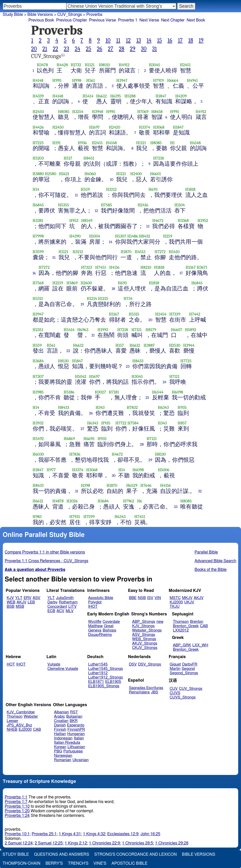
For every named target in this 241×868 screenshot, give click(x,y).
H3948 (98, 112)
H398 (86, 485)
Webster (31, 717)
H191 (56, 143)
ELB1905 (113, 682)
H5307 (121, 236)
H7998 (38, 236)
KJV (10, 598)
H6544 (158, 392)
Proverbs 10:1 (17, 834)
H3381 (38, 221)
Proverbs (94, 15)
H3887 (149, 345)
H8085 (64, 112)
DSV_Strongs (149, 664)
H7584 (133, 423)
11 (118, 40)
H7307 (38, 376)
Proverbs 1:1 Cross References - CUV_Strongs (47, 561)
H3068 (159, 127)
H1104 (180, 205)
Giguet (175, 664)
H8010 (105, 65)
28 (121, 49)
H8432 (144, 236)
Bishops (109, 630)
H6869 (69, 439)
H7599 (89, 517)
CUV (174, 689)
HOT (11, 664)
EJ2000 (25, 730)
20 (34, 49)
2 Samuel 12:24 (19, 843)
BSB (10, 607)
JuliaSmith (65, 598)
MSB (20, 607)
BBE (133, 598)
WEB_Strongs (144, 639)
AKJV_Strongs (145, 643)
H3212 (111, 189)
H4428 (62, 65)
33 (176, 507)
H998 (77, 80)
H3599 (38, 252)
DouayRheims (100, 635)
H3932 (38, 423)
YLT (19, 598)
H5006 (164, 470)
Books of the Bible (211, 570)
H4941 (192, 80)
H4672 (158, 221)
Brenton (197, 622)
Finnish (60, 730)
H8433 (138, 361)
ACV (60, 611)
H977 (51, 470)
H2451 (185, 65)
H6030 (38, 454)
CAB (204, 626)
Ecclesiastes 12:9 (123, 834)
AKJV (21, 602)
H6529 (132, 485)
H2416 (143, 205)
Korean (60, 747)
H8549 (87, 221)
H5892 (191, 330)
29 (133, 49)
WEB (11, 602)
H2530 (175, 345)
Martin (175, 669)
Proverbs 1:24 (17, 816)
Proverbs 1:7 (16, 802)
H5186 (69, 392)
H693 (153, 189)
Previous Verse (103, 20)
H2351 (38, 330)
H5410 (174, 252)
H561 (91, 80)
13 (139, 40)
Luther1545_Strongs (105, 669)
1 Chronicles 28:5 (137, 843)
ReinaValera (139, 692)
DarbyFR (190, 664)
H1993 (103, 330)
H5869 (72, 283)
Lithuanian (76, 747)
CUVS (175, 693)
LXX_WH (200, 645)
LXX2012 (181, 630)
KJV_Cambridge (21, 712)
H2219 (58, 283)
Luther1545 (98, 664)
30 (144, 49)
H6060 (90, 174)
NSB (142, 598)
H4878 (58, 501)
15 (159, 40)
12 (128, 40)
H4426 (38, 127)
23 (67, 49)
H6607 (177, 330)
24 (78, 49)
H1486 (132, 236)
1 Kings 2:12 (76, 843)
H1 (172, 143)
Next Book (196, 20)
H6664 (173, 80)
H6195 (116, 96)
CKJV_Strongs (145, 648)
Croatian (61, 721)
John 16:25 (150, 834)
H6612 (102, 96)
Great (109, 626)
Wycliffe (95, 622)
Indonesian (63, 738)
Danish (60, 725)
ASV (37, 598)
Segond (188, 669)
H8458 (157, 112)
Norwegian (63, 756)
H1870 (126, 252)
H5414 (88, 96)
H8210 (146, 267)
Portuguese (73, 751)
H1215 (103, 298)
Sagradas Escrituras (146, 688)
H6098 (177, 392)
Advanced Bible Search (215, 561)
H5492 (38, 439)
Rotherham (68, 602)
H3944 (189, 345)
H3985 (38, 392)
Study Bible (13, 15)
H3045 (154, 65)
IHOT (93, 607)
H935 (182, 407)
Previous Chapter (72, 20)
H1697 (94, 127)
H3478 (42, 65)
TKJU (175, 607)
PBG (58, 751)
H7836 (75, 454)
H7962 (129, 501)
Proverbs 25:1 (44, 834)
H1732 (76, 65)
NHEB (12, 730)
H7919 (158, 80)
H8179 (151, 330)
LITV (73, 607)
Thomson (181, 622)
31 (154, 49)
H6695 (89, 439)
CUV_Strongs (69, 15)
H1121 (90, 65)
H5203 (38, 158)
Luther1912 (98, 673)
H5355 (63, 205)
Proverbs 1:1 (16, 797)
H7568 (38, 283)
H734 (128, 298)
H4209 (181, 96)
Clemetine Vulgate (63, 669)
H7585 (106, 205)
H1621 (64, 174)
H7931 (75, 517)
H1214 (92, 298)
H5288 (130, 96)
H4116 (114, 267)
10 (108, 40)
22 (56, 49)
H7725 (186, 361)
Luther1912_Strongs (105, 677)
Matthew (95, 626)
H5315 (38, 298)
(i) (63, 55)
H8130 (63, 361)
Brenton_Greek (186, 626)
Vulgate (54, 664)
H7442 (195, 314)
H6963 (83, 330)
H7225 (38, 143)
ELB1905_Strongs (104, 686)
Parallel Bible (206, 552)
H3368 (183, 221)
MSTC (175, 598)
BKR (74, 721)
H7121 (137, 330)
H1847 (161, 96)
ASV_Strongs (144, 635)
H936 (82, 143)
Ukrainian (81, 760)
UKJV (189, 602)
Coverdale (111, 622)
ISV (150, 598)
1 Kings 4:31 (70, 834)
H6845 (38, 205)
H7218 (159, 158)
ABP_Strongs (144, 622)
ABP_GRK (182, 645)
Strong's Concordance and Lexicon (135, 854)
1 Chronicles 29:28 (172, 843)
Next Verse (149, 20)
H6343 (163, 407)
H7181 (114, 392)
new (160, 622)
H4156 (165, 485)
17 (180, 40)
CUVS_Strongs (183, 697)
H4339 (38, 96)
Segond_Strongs (184, 673)
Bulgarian (74, 717)
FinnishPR (76, 730)
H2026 (72, 501)
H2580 (51, 174)
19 (201, 40)
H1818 (190, 189)
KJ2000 (176, 602)
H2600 (86, 283)
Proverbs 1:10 (17, 806)
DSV (133, 664)
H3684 (38, 361)
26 (99, 49)
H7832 (132, 407)
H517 (68, 158)
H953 (74, 221)
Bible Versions (40, 15)
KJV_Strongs (143, 626)
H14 (36, 189)
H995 (57, 80)
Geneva (95, 630)
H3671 (202, 267)
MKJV (187, 598)
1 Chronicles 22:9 (105, 843)
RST (74, 712)
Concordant (57, 607)
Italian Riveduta (67, 743)
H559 (85, 189)
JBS (154, 692)
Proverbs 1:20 (17, 811)
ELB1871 (96, 682)
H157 (120, 345)
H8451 (89, 158)
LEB (31, 602)
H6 (140, 501)
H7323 (86, 267)
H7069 (143, 112)
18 (191, 40)
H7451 (101, 267)
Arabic (60, 717)
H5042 (81, 376)
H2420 (115, 127)
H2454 (161, 314)
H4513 (140, 252)
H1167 (191, 267)
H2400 (136, 174)
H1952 (203, 221)
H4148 (38, 80)
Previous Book (41, 20)
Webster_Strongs (147, 630)
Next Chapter (173, 20)
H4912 (124, 65)
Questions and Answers (62, 854)
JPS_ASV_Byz (19, 725)
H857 (182, 423)
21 (45, 49)
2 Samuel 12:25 (49, 843)
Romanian (63, 760)
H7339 (175, 314)
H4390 (75, 236)
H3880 (38, 174)
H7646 (146, 485)
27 (110, 49)
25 (88, 49)
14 (149, 40)
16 (170, 40)
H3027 (100, 392)
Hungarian (76, 734)
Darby (53, 602)
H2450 (38, 112)
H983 (37, 517)
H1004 (95, 236)
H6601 (155, 174)
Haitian (60, 734)
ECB (51, 611)
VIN (158, 598)
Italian (79, 738)
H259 (168, 236)
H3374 (144, 127)
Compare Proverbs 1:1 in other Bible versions (45, 552)
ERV (28, 598)
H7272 (160, 252)
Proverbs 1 (128, 20)
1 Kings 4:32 (94, 834)
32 (200, 491)
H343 (100, 407)
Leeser (12, 721)
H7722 (121, 423)
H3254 (78, 112)
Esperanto (76, 725)
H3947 (122, 80)
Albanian (62, 712)
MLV (70, 611)
